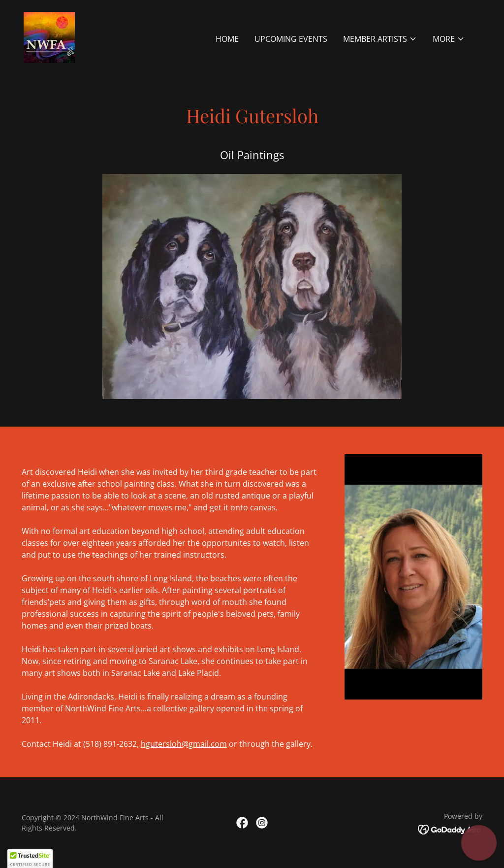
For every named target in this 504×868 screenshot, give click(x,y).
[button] (380, 39)
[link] (49, 36)
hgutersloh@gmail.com (184, 744)
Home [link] (227, 39)
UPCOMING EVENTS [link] (291, 39)
